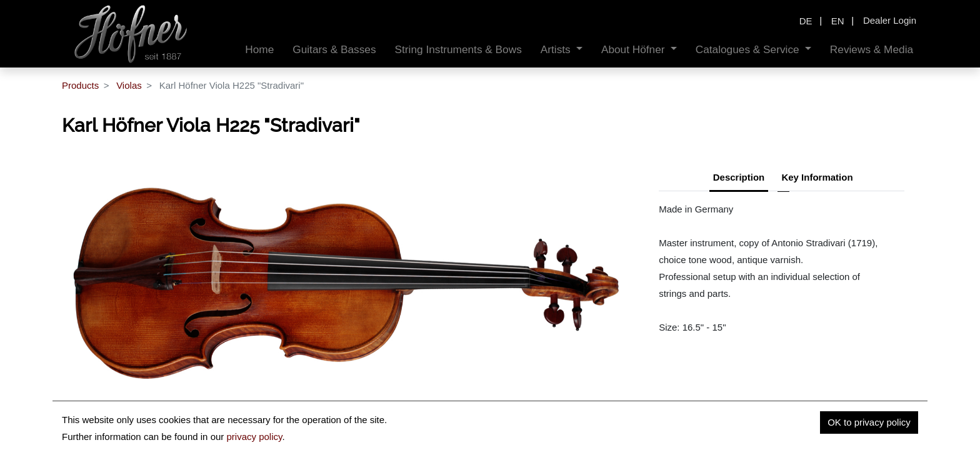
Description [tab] (739, 177)
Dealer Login (890, 20)
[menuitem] (259, 50)
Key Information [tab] (817, 177)
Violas (129, 85)
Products (80, 85)
